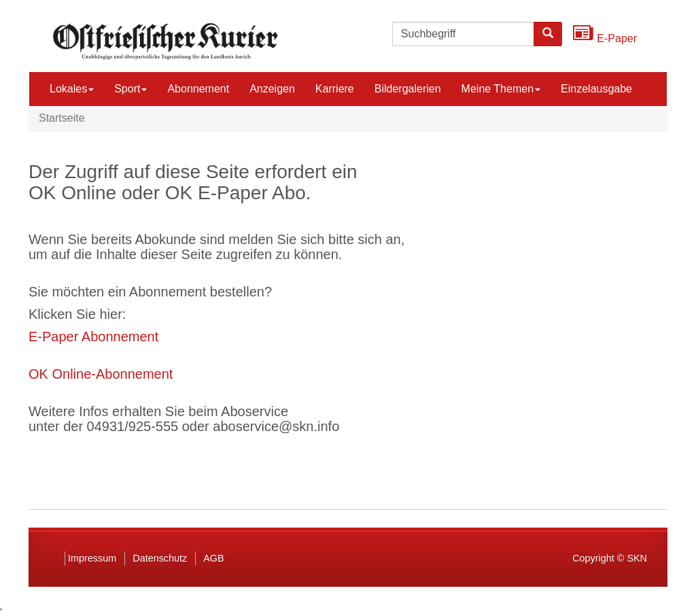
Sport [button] (130, 89)
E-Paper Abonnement (93, 337)
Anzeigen (272, 89)
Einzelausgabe (596, 89)
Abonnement (198, 89)
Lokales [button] (72, 89)
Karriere (335, 89)
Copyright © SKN (610, 558)
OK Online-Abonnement (101, 374)
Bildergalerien (408, 89)
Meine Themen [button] (501, 89)
